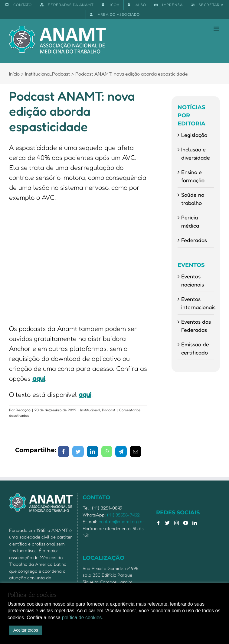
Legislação (194, 135)
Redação (23, 410)
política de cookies (82, 618)
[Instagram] (177, 523)
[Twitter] (167, 523)
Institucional (90, 410)
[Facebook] (158, 523)
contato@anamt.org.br (121, 521)
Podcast (109, 410)
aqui (39, 378)
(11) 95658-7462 (123, 515)
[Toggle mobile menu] (217, 29)
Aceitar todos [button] (26, 630)
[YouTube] (186, 523)
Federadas (194, 240)
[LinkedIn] (195, 523)
